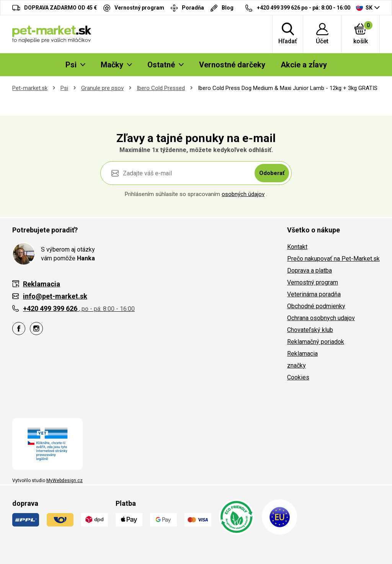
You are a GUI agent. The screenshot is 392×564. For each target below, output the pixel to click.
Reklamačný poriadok (316, 342)
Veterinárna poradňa (314, 294)
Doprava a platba (310, 271)
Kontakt (297, 247)
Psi (64, 88)
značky (296, 365)
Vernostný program (313, 282)
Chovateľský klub (310, 330)
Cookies (298, 377)
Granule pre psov (102, 88)
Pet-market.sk (30, 88)
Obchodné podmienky (316, 306)
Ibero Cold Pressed (161, 88)
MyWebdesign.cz (65, 481)
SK (364, 7)
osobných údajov (243, 194)
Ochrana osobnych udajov (321, 318)
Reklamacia (302, 354)
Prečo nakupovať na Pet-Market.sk (333, 259)
